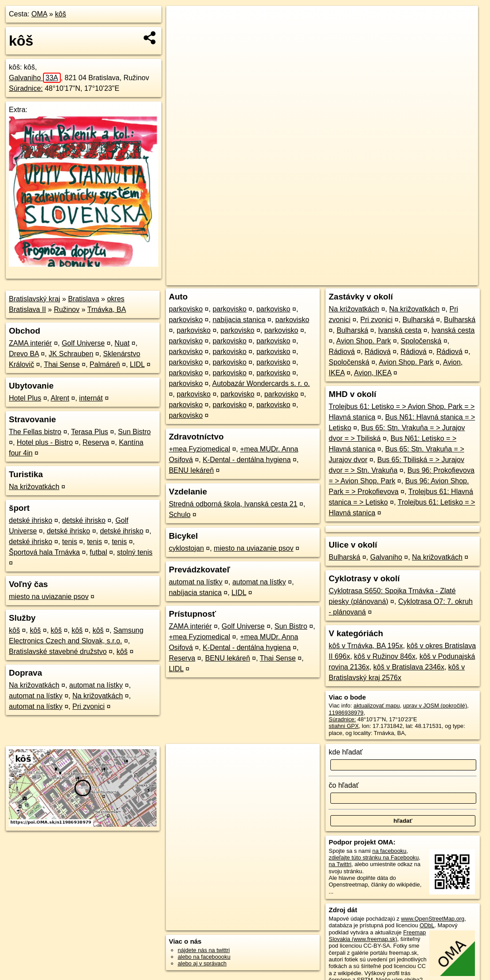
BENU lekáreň (191, 470)
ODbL (427, 925)
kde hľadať (346, 752)
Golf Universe (83, 343)
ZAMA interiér (30, 343)
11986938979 (346, 713)
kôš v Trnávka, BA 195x (366, 646)
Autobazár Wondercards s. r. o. (261, 383)
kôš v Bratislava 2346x (409, 667)
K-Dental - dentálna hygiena (247, 460)
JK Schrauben (71, 354)
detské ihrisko (31, 520)
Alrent (60, 398)
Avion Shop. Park (363, 341)
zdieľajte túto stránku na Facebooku (374, 857)
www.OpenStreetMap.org (433, 919)
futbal (98, 552)
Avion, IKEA (372, 373)
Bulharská (418, 320)
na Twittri (340, 864)
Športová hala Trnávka (44, 552)
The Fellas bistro (35, 432)
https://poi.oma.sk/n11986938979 (437, 279)
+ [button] (182, 21)
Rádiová (342, 352)
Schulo (180, 515)
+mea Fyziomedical (200, 449)
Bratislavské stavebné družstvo (58, 651)
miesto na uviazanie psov (49, 597)
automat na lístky (96, 685)
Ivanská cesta (400, 330)
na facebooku (390, 851)
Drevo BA (24, 354)
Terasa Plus (90, 432)
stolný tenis (135, 552)
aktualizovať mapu (376, 706)
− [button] (182, 35)
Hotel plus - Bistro (45, 442)
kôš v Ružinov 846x (385, 656)
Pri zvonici (88, 706)
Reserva (96, 442)
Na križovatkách (34, 487)
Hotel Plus (25, 398)
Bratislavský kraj (35, 299)
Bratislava (83, 299)
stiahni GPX (344, 726)
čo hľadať (344, 785)
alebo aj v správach (202, 963)
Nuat (122, 343)
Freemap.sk (368, 279)
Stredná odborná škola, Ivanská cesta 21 (233, 504)
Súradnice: (26, 88)
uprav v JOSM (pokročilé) (435, 706)
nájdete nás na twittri (204, 950)
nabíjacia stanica (239, 320)
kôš (61, 14)
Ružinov (67, 309)
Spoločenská (421, 341)
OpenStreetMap (322, 279)
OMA (39, 14)
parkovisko (186, 309)
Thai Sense (62, 364)
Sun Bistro (134, 432)
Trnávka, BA (107, 309)
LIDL (137, 364)
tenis (70, 542)
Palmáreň (105, 364)
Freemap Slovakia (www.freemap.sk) (377, 936)
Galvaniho (35, 78)
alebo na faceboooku (204, 957)
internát (91, 398)
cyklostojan (186, 548)
